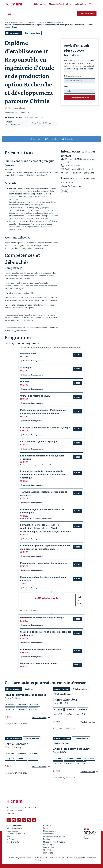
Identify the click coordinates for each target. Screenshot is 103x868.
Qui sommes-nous (14, 825)
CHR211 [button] (24, 638)
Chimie (41, 22)
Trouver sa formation (17, 22)
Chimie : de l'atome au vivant (72, 749)
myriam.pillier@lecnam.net (82, 169)
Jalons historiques (14, 828)
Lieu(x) (67, 86)
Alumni (9, 836)
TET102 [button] (24, 584)
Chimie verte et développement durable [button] (41, 649)
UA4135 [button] (24, 667)
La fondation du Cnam (16, 834)
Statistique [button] (26, 368)
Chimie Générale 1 (17, 744)
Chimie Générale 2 (65, 700)
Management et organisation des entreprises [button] (44, 563)
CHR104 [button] (24, 445)
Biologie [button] (25, 382)
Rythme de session (72, 76)
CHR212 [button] (24, 653)
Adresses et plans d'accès (54, 836)
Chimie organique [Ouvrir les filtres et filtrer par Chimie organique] (32, 33)
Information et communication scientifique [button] (42, 618)
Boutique (47, 839)
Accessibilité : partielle (76, 857)
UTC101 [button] (24, 416)
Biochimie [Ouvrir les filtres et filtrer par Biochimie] (29, 689)
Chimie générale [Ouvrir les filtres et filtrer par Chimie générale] (80, 689)
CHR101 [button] (24, 431)
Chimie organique (54, 22)
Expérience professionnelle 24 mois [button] (39, 663)
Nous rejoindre (49, 831)
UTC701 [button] (24, 385)
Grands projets (13, 842)
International (48, 847)
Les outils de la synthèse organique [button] (39, 442)
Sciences (32, 22)
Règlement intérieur (24, 857)
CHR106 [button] (24, 552)
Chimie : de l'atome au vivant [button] (35, 396)
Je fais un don (12, 839)
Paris (65, 191)
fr (5, 22)
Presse (46, 828)
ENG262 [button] (24, 621)
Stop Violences (49, 850)
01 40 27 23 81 (74, 166)
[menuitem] (39, 4)
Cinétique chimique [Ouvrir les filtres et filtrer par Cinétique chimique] (63, 694)
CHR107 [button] (24, 481)
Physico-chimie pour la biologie (25, 695)
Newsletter (92, 857)
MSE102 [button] (24, 566)
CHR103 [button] (24, 535)
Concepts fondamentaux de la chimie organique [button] (45, 427)
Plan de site (48, 853)
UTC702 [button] (24, 399)
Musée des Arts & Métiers (54, 842)
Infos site (10, 857)
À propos (47, 825)
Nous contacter (50, 834)
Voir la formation (39, 717)
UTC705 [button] (24, 371)
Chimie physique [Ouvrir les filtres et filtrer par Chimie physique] (13, 33)
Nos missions (12, 831)
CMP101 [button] (24, 498)
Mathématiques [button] (28, 353)
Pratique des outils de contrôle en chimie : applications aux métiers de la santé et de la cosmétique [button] (43, 475)
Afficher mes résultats (80, 98)
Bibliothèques (49, 845)
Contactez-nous (87, 14)
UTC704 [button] (24, 357)
